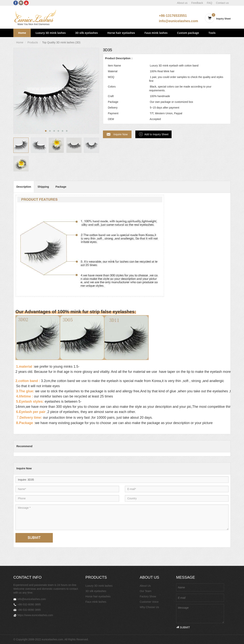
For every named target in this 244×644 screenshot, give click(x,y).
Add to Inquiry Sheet (156, 134)
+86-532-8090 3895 (29, 604)
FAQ (209, 3)
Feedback (197, 3)
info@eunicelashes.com (178, 21)
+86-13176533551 (173, 16)
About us (182, 3)
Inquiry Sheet (223, 19)
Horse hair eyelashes (121, 33)
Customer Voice (149, 602)
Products (33, 42)
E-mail (133, 486)
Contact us (222, 3)
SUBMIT (34, 538)
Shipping (43, 187)
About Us (145, 586)
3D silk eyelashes (86, 33)
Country (133, 495)
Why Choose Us (149, 607)
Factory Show (148, 596)
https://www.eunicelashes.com (35, 615)
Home (22, 33)
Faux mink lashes (156, 33)
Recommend (24, 446)
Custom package (188, 33)
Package (61, 187)
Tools (212, 33)
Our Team (146, 591)
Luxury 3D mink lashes (51, 33)
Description (24, 187)
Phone (24, 495)
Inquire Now (121, 134)
